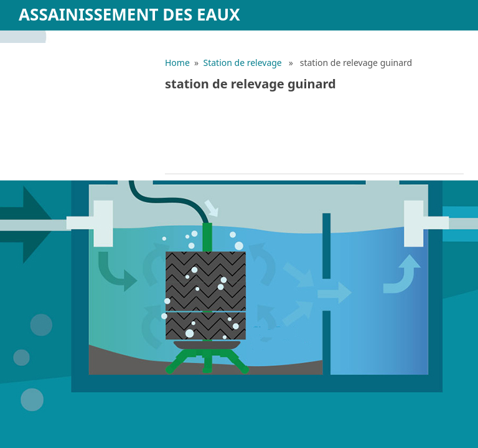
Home (177, 63)
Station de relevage (243, 63)
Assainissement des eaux (129, 14)
